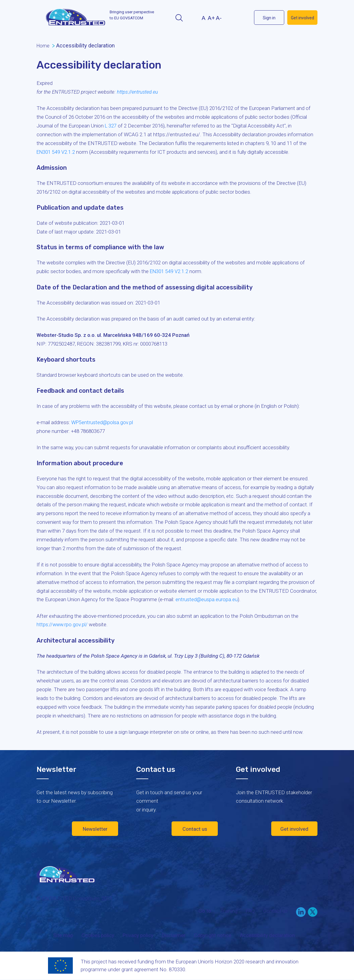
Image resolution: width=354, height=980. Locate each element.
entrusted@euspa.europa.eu (207, 599)
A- (219, 18)
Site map (62, 936)
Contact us (195, 828)
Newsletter (95, 828)
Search (179, 18)
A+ (211, 18)
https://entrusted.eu (138, 92)
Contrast (192, 18)
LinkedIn (301, 913)
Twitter (243, 17)
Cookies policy (97, 936)
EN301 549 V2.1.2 (56, 152)
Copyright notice (212, 936)
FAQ (250, 911)
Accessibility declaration (267, 936)
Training (228, 911)
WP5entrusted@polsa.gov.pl (103, 422)
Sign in (269, 18)
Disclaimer (173, 936)
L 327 (111, 126)
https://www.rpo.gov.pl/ (63, 624)
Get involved (303, 18)
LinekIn (233, 17)
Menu (42, 18)
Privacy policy (137, 936)
